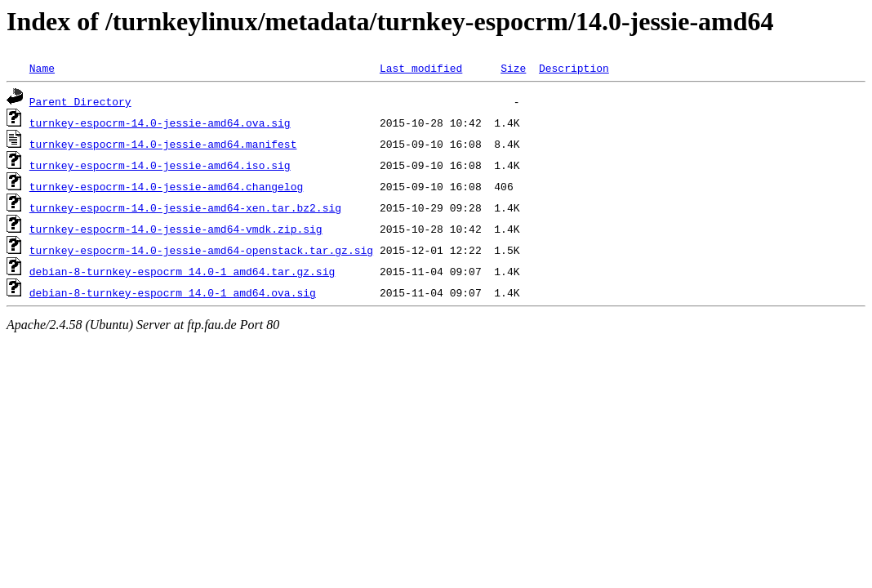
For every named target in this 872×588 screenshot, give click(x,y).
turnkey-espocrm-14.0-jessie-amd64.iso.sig (160, 165)
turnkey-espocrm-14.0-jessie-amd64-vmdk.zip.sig (176, 229)
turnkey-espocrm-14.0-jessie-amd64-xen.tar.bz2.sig (185, 207)
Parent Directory (80, 101)
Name (42, 68)
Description (574, 68)
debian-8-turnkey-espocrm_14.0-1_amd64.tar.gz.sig (182, 271)
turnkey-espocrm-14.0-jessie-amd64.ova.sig (160, 122)
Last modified (421, 68)
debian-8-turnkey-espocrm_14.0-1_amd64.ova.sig (173, 292)
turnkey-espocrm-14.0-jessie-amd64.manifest (163, 144)
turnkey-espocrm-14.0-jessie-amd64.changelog (166, 186)
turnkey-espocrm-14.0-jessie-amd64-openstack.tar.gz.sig (201, 250)
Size (513, 68)
